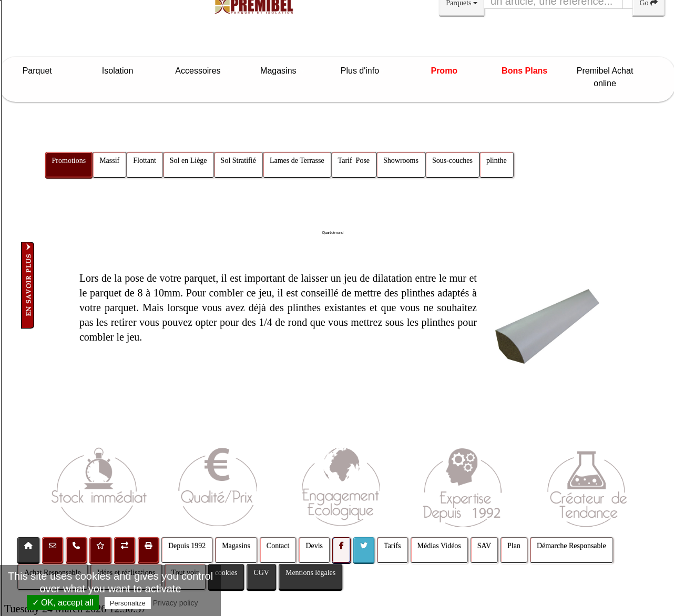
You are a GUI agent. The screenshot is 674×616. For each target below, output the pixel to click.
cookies (226, 573)
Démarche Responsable (571, 546)
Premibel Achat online (605, 77)
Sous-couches (452, 161)
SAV (484, 546)
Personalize (128, 603)
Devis (314, 546)
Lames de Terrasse (297, 161)
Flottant (145, 161)
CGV (261, 573)
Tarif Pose (354, 161)
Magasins (283, 71)
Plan (514, 546)
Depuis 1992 (187, 546)
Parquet (42, 71)
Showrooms (401, 161)
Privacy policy (176, 603)
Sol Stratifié (238, 161)
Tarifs (392, 546)
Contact (278, 546)
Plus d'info (364, 71)
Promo (444, 71)
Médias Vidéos (439, 546)
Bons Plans (524, 71)
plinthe (497, 161)
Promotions (69, 161)
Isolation (123, 71)
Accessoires (203, 71)
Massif (109, 161)
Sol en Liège (188, 161)
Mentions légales (310, 573)
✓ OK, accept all (63, 603)
